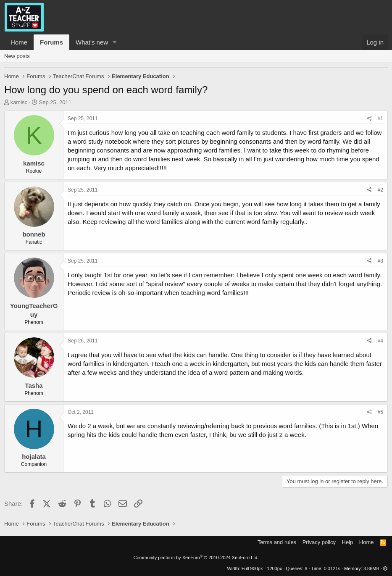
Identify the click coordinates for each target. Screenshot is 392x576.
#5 (380, 412)
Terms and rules (277, 542)
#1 (380, 118)
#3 (380, 261)
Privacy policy (319, 542)
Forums (51, 42)
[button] (115, 42)
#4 (380, 341)
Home (19, 42)
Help (348, 542)
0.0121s (332, 568)
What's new (92, 42)
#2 (380, 190)
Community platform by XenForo (196, 558)
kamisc (19, 102)
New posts (17, 56)
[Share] (370, 119)
